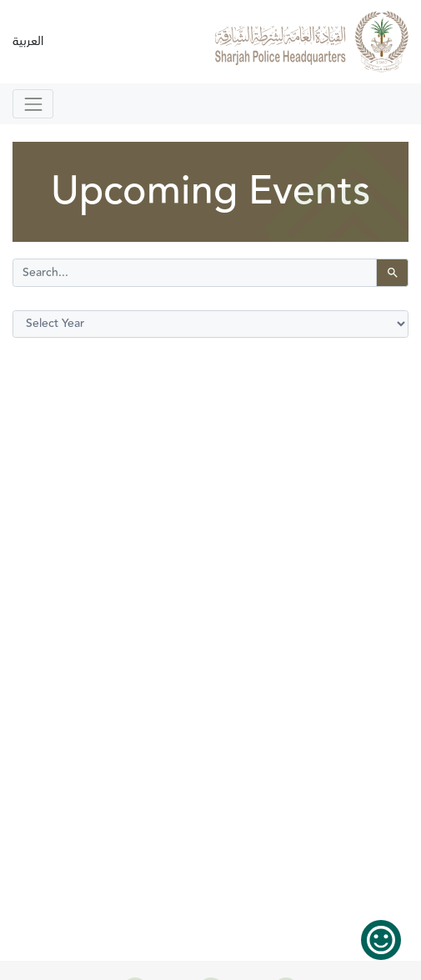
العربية (28, 42)
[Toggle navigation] (33, 104)
